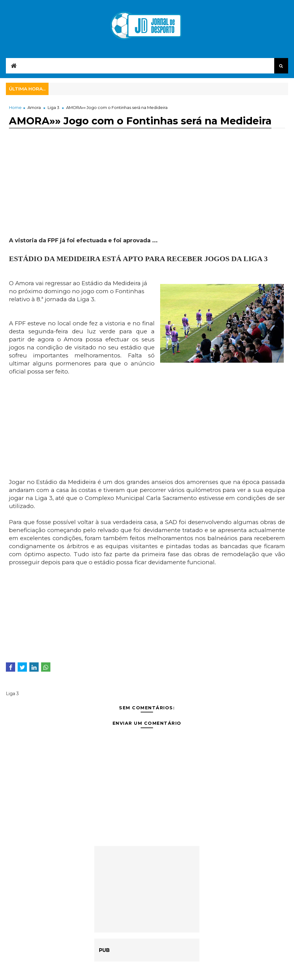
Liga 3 (53, 107)
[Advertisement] (147, 194)
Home (15, 107)
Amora (34, 107)
